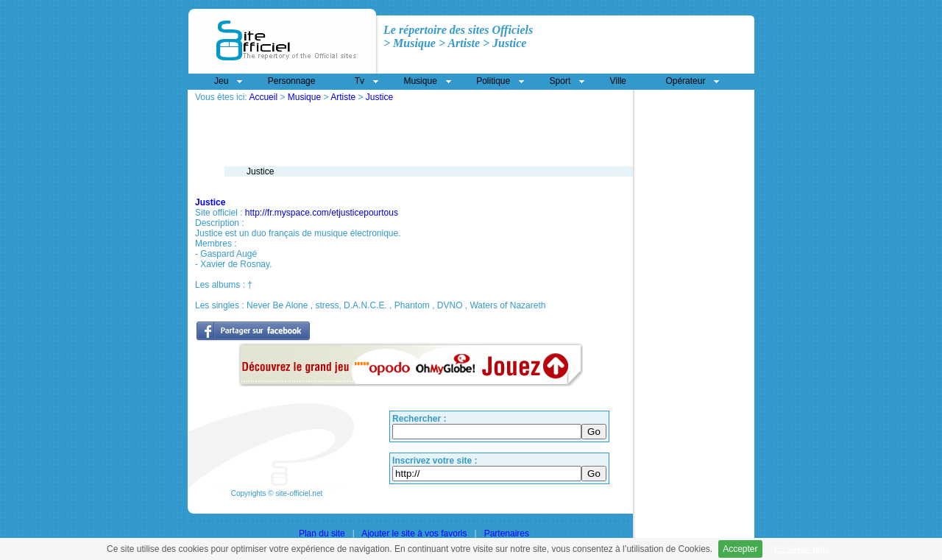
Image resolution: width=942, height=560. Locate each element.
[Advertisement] (367, 108)
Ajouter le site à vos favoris (414, 534)
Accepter (740, 549)
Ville (618, 81)
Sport (560, 81)
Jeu (221, 81)
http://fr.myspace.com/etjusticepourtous (322, 213)
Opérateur (685, 81)
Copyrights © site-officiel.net (277, 493)
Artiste (343, 97)
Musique (304, 97)
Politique (493, 81)
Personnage (292, 81)
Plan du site (322, 534)
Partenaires (507, 534)
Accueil (263, 97)
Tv (360, 81)
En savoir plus (802, 549)
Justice (379, 97)
